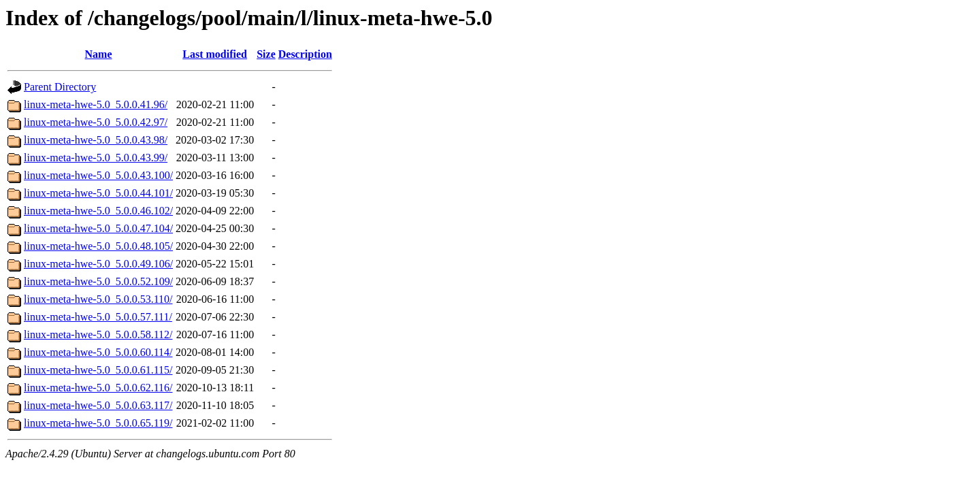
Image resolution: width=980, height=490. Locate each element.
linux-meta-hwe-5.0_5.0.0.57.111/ (98, 317)
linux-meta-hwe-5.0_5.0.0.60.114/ (98, 352)
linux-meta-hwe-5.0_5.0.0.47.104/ (98, 228)
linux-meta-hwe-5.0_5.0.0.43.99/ (96, 158)
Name (99, 54)
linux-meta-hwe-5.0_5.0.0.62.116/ (98, 388)
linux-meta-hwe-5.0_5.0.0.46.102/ (98, 211)
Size (266, 54)
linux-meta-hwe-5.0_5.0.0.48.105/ (98, 246)
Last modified (215, 54)
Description (305, 54)
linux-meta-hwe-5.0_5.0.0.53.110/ (98, 299)
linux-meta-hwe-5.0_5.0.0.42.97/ (96, 122)
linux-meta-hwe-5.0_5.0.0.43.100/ (98, 175)
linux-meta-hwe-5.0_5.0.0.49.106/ (98, 264)
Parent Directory (60, 87)
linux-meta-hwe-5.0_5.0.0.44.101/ (98, 193)
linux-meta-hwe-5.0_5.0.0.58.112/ (98, 334)
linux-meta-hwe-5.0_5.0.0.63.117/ (98, 405)
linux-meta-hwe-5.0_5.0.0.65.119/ (98, 423)
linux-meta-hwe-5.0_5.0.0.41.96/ (96, 104)
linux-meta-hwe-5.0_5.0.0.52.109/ (98, 281)
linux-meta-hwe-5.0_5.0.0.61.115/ (98, 370)
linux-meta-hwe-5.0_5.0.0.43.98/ (96, 140)
